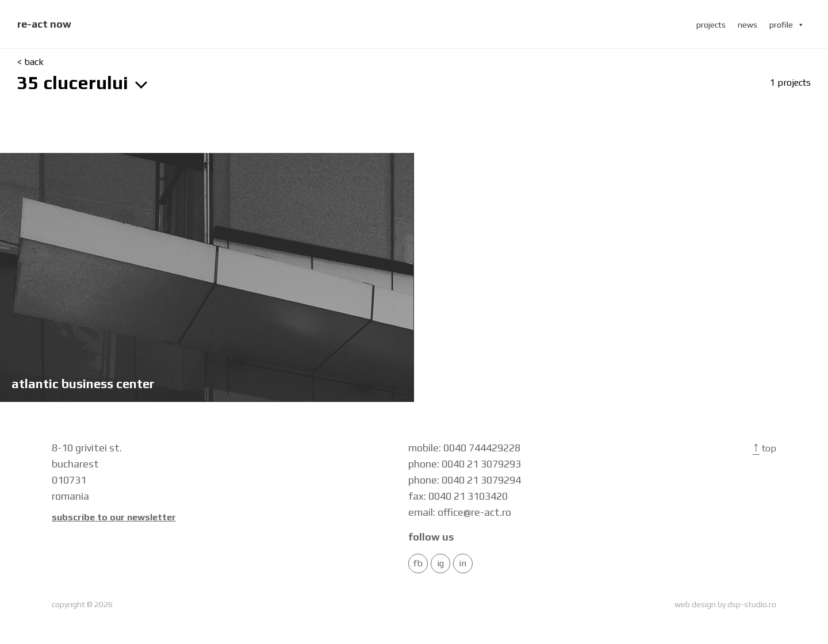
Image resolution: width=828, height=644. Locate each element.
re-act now (44, 24)
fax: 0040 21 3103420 (458, 496)
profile (787, 25)
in (463, 563)
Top (764, 448)
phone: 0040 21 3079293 (465, 464)
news (747, 25)
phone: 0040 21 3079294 (465, 480)
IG (440, 563)
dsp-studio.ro (752, 604)
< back (30, 62)
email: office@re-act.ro (460, 512)
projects (711, 25)
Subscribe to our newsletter (114, 517)
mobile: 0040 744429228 (464, 448)
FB (418, 563)
